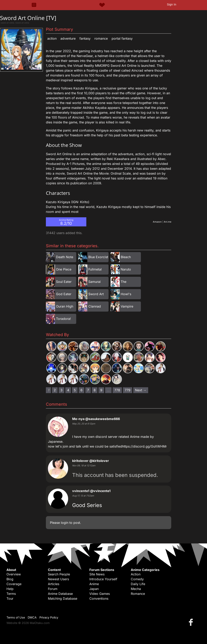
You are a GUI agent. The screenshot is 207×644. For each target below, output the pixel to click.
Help (10, 589)
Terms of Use (16, 617)
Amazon (157, 222)
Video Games (100, 594)
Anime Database (60, 594)
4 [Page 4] (68, 390)
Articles (54, 584)
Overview (14, 574)
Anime (94, 584)
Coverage (14, 584)
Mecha (136, 589)
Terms (11, 594)
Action (52, 38)
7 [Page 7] (88, 390)
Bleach (126, 257)
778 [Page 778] (117, 390)
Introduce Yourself (103, 579)
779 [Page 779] (128, 390)
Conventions (99, 598)
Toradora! (63, 319)
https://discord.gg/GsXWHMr (144, 446)
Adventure (68, 38)
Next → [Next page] (141, 390)
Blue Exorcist (98, 257)
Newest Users (58, 579)
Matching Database (63, 598)
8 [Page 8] (95, 390)
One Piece (64, 269)
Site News (97, 574)
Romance (101, 38)
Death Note (65, 257)
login (65, 523)
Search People (59, 574)
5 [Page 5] (75, 390)
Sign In (172, 4)
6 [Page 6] (81, 390)
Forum (53, 589)
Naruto (126, 269)
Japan (94, 589)
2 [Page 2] (55, 390)
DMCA (32, 617)
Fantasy (85, 38)
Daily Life (138, 584)
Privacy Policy (49, 617)
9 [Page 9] (101, 390)
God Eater (64, 294)
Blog (10, 579)
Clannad (95, 306)
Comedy (137, 579)
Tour (10, 598)
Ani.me (167, 222)
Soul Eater (64, 282)
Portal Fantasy (122, 38)
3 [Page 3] (61, 390)
